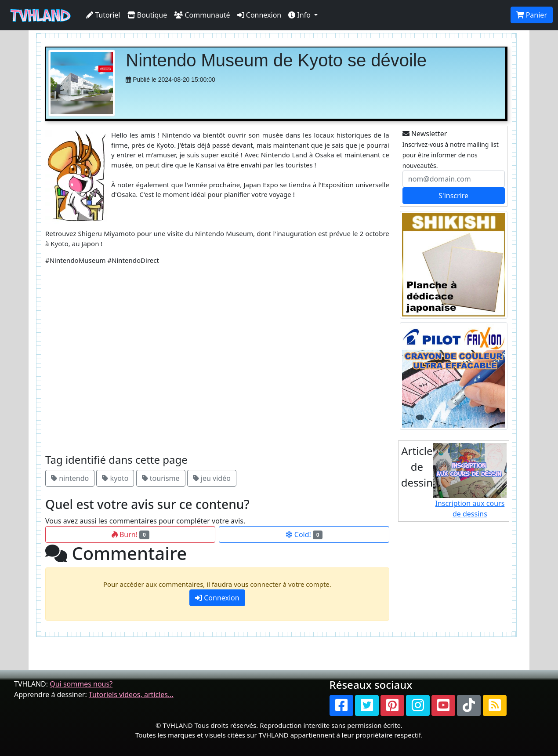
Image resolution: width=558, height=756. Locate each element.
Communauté (202, 15)
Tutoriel (103, 15)
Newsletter (425, 134)
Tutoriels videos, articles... (131, 694)
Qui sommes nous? (81, 684)
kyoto (115, 478)
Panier (532, 15)
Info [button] (300, 15)
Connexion (259, 15)
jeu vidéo (212, 478)
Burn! (130, 534)
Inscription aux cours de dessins (470, 481)
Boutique (147, 15)
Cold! (304, 534)
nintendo (70, 478)
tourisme (161, 478)
